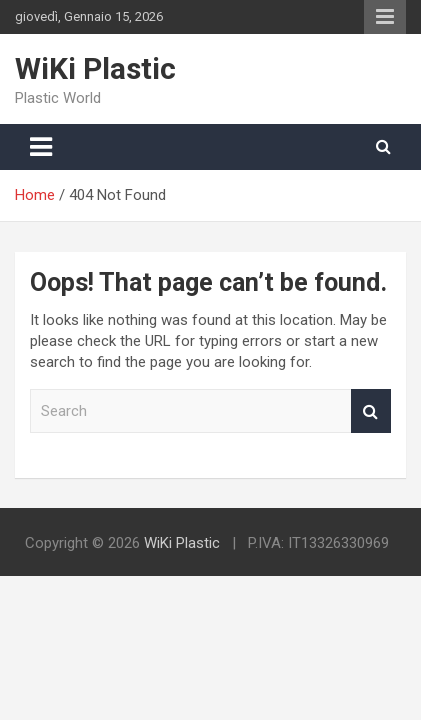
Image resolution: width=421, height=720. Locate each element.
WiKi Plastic (95, 68)
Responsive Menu (385, 17)
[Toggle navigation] (41, 147)
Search (371, 411)
